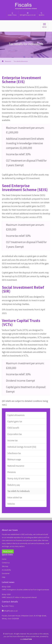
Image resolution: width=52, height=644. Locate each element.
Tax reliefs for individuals (19, 491)
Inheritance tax (14, 453)
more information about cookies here (26, 636)
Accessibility (6, 570)
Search (41, 14)
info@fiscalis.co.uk (28, 14)
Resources (8, 61)
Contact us (6, 563)
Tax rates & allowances (21, 61)
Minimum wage (14, 459)
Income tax (12, 440)
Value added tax (15, 497)
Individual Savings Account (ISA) (22, 447)
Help (4, 577)
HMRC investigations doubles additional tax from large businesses (25, 589)
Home (4, 559)
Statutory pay (14, 485)
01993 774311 (12, 14)
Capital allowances (16, 415)
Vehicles (11, 504)
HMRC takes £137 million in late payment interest (19, 597)
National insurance (16, 466)
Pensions (12, 472)
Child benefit (13, 428)
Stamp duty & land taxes (19, 478)
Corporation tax (15, 434)
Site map (5, 566)
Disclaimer (6, 573)
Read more (8, 551)
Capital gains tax (15, 421)
